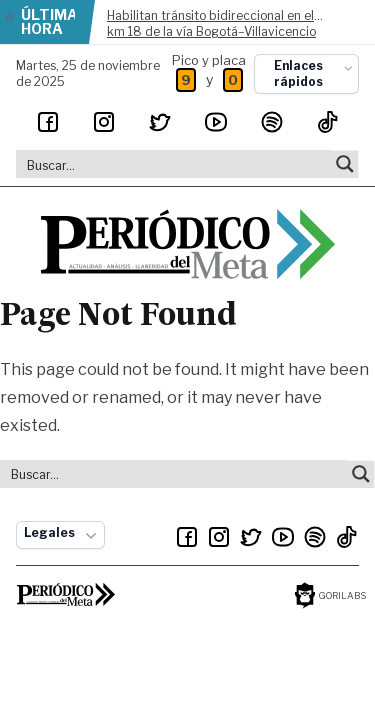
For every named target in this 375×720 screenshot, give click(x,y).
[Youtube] (216, 122)
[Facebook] (48, 122)
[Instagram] (104, 122)
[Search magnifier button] (345, 164)
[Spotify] (272, 122)
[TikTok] (328, 122)
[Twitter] (160, 122)
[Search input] (174, 164)
